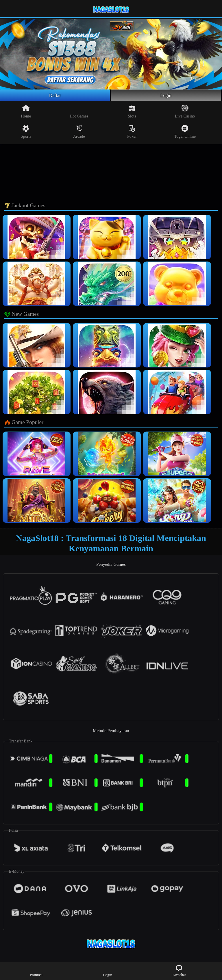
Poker (132, 133)
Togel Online (185, 133)
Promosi (36, 971)
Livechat (179, 971)
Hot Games (79, 113)
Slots (132, 113)
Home (26, 113)
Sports (26, 133)
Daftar (55, 96)
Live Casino (185, 113)
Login (166, 96)
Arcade (79, 133)
